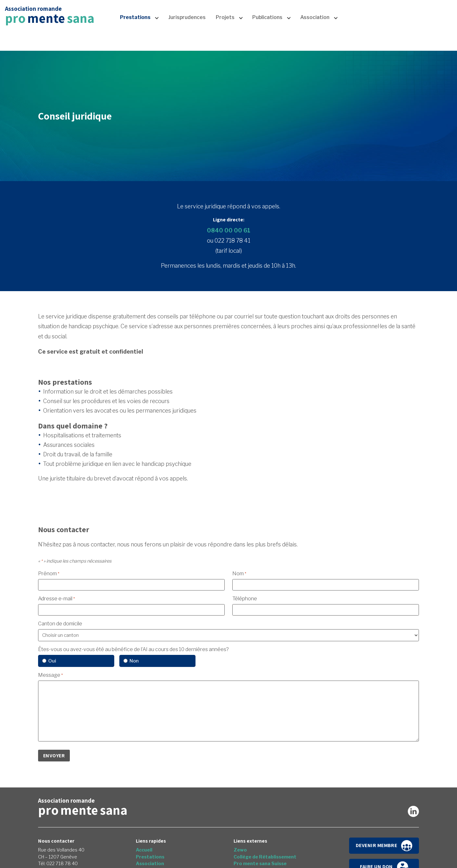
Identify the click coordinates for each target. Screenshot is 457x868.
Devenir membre (384, 846)
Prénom (49, 574)
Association (315, 40)
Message (50, 675)
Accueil (342, 15)
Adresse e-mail (56, 599)
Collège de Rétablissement (265, 857)
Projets (225, 40)
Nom (239, 574)
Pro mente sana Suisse (260, 864)
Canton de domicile (60, 624)
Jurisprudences (187, 40)
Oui (52, 661)
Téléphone (245, 599)
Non (134, 661)
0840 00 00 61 (229, 230)
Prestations (135, 40)
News (365, 15)
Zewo (240, 850)
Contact (390, 15)
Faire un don (430, 15)
